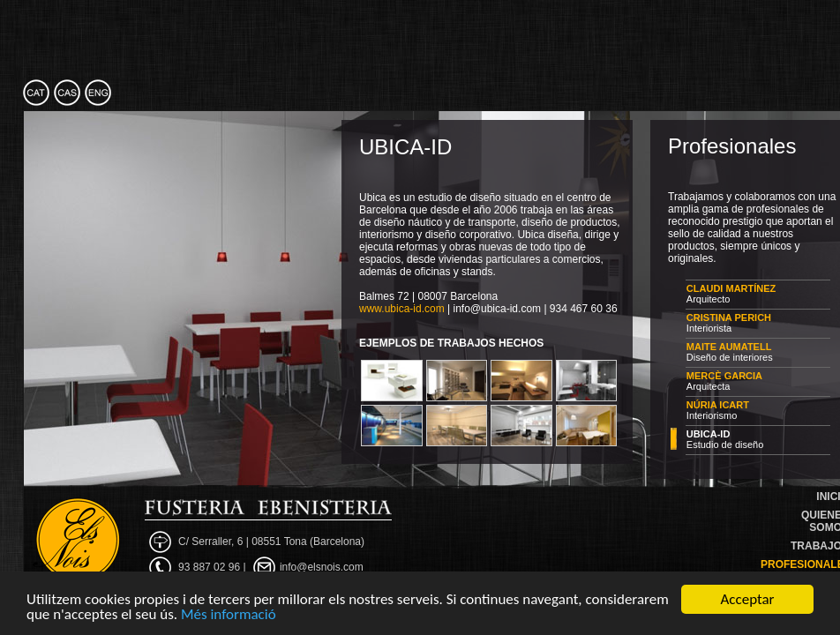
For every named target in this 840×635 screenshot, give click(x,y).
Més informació (229, 615)
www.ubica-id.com (402, 309)
